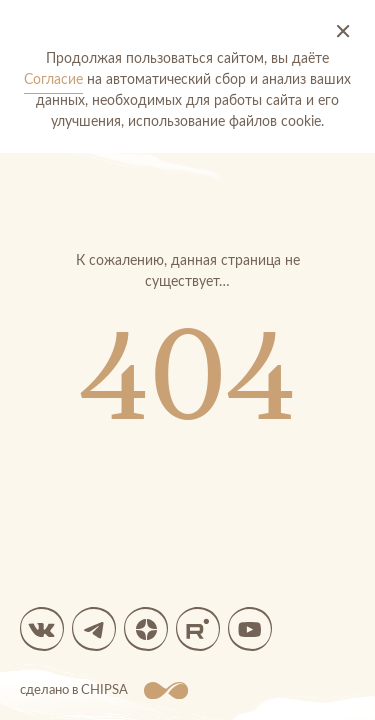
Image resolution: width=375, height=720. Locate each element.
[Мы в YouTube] (250, 629)
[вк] (42, 629)
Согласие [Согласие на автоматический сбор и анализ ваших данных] (53, 80)
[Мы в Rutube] (198, 629)
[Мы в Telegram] (94, 629)
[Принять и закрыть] (343, 32)
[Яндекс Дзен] (146, 629)
